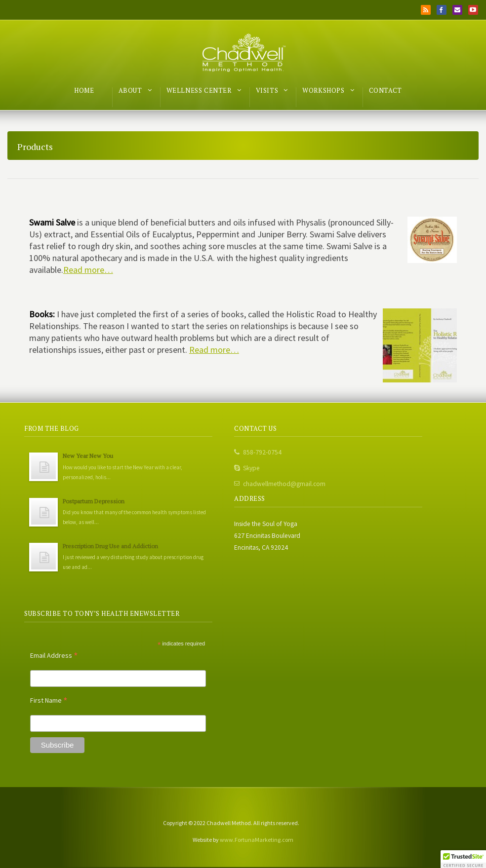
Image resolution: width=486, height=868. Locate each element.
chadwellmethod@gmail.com (284, 484)
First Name (49, 700)
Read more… (88, 270)
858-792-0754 (262, 452)
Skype (251, 468)
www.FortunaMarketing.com (257, 840)
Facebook (442, 10)
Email (457, 10)
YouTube (473, 10)
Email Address (54, 655)
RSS (426, 10)
